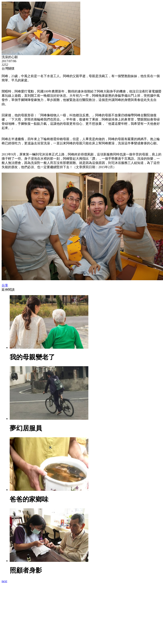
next (4, 581)
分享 (5, 285)
